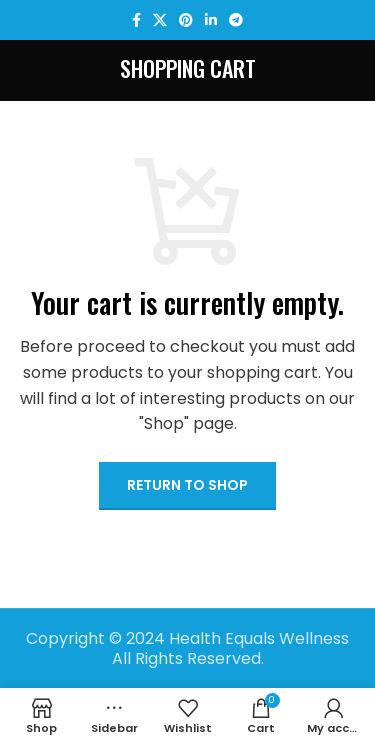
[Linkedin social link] (211, 20)
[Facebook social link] (136, 20)
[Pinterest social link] (186, 20)
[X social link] (160, 20)
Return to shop (187, 485)
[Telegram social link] (236, 20)
